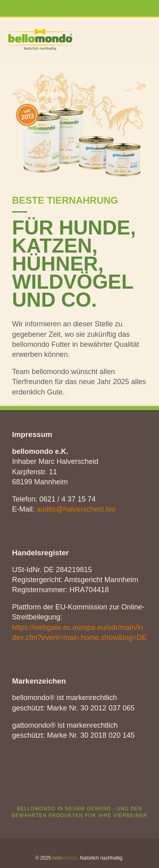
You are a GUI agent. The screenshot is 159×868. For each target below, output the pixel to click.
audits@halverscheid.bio (76, 509)
